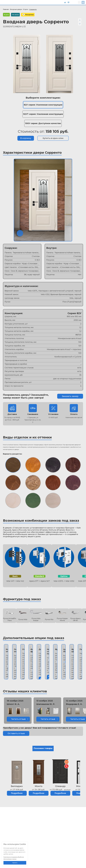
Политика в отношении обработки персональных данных (14, 858)
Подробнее (17, 793)
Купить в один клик (53, 138)
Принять (15, 863)
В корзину (26, 138)
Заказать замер (70, 396)
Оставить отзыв (16, 733)
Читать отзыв (18, 719)
